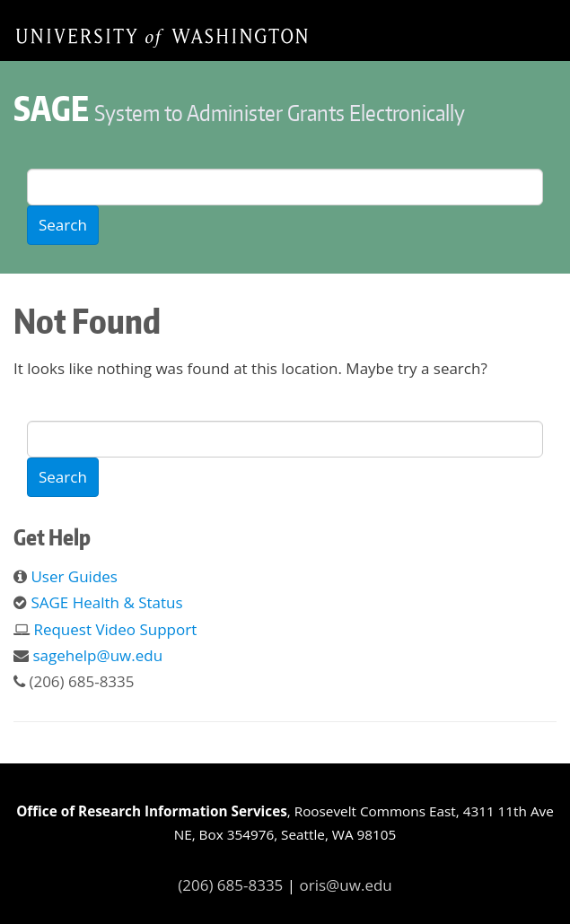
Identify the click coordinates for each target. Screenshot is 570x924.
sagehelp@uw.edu (97, 655)
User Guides (74, 576)
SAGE (51, 108)
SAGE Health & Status (106, 602)
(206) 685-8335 (230, 885)
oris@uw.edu (346, 885)
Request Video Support (115, 629)
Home (162, 37)
